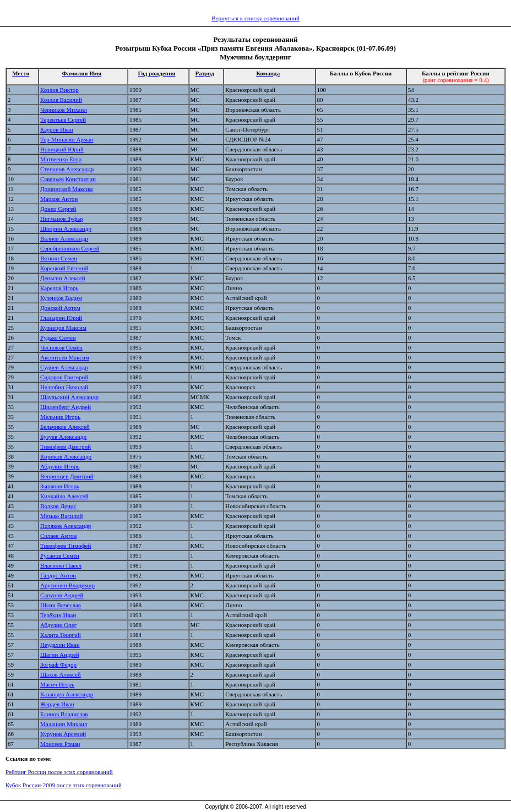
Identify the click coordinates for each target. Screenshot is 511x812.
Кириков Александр (66, 456)
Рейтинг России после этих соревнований (59, 772)
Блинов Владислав (64, 714)
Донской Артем (60, 308)
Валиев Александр (64, 238)
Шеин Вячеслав (61, 605)
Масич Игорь (57, 684)
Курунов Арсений (63, 734)
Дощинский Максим (66, 189)
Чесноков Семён (61, 347)
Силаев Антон (58, 536)
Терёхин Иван (58, 615)
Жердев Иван (57, 704)
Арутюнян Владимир (67, 585)
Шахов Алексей (61, 674)
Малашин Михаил (64, 724)
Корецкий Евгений (64, 268)
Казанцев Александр (67, 694)
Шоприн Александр (66, 228)
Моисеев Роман (60, 744)
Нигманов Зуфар (62, 219)
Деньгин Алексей (63, 278)
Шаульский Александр (69, 397)
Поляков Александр (66, 526)
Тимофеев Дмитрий (66, 446)
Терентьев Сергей (63, 119)
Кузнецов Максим (63, 328)
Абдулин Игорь (60, 466)
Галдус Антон (58, 575)
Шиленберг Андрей (66, 407)
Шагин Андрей (60, 655)
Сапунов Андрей (62, 595)
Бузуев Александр (63, 437)
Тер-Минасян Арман (67, 139)
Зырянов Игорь (60, 486)
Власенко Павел (61, 565)
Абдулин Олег (58, 625)
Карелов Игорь (59, 288)
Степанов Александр (67, 169)
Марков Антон (59, 199)
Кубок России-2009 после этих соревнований (64, 785)
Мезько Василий (61, 516)
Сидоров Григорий (64, 377)
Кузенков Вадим (61, 298)
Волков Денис (58, 506)
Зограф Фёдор (58, 664)
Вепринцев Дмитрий (67, 476)
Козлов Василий (61, 100)
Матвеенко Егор (61, 159)
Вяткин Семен (59, 258)
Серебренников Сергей (70, 248)
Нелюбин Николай (64, 387)
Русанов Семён (60, 555)
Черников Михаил (64, 110)
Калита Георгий (61, 635)
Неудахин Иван (60, 645)
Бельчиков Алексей (65, 427)
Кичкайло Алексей (64, 496)
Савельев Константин (68, 179)
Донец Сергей (58, 209)
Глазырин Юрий (61, 318)
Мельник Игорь (60, 417)
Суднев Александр (64, 367)
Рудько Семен (58, 337)
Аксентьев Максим (65, 357)
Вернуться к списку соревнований (255, 18)
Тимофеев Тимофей (66, 546)
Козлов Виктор (59, 90)
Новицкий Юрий (62, 149)
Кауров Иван (57, 129)
